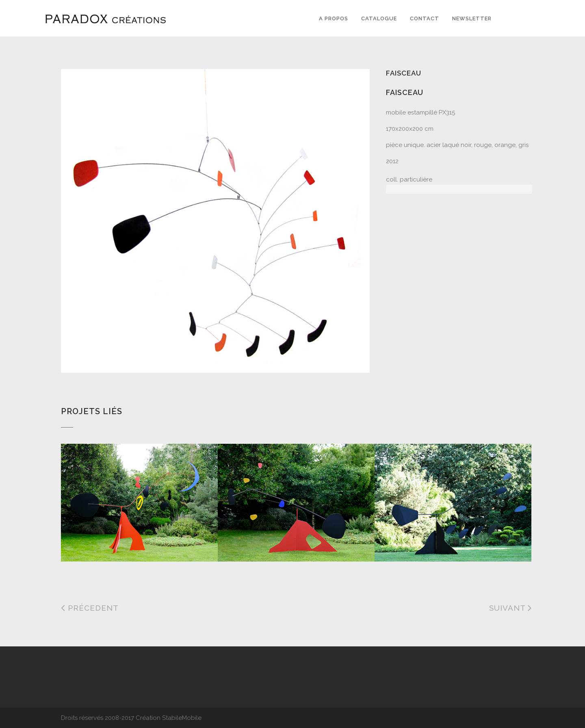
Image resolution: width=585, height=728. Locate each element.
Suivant (511, 608)
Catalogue (379, 18)
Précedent (90, 608)
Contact (425, 18)
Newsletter (472, 18)
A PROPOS (334, 18)
